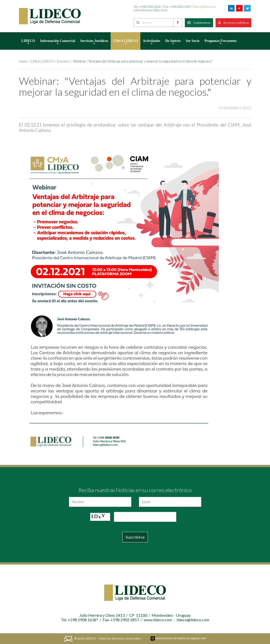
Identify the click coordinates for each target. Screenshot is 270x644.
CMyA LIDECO (42, 61)
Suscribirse (135, 537)
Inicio (23, 61)
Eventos (63, 61)
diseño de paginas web (192, 638)
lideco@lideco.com (205, 7)
